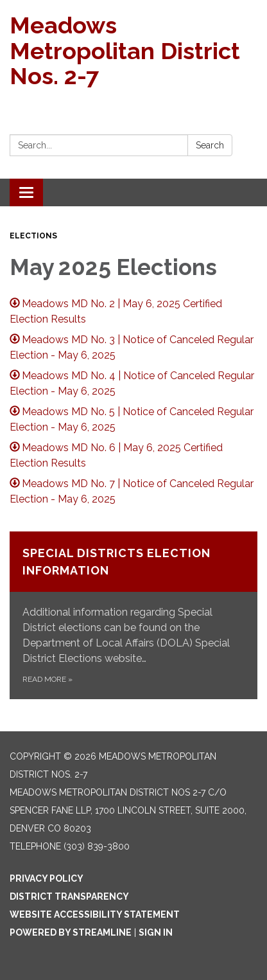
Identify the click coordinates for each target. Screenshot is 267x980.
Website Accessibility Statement (95, 914)
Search (210, 145)
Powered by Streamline (71, 932)
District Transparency (69, 896)
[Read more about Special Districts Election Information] (133, 615)
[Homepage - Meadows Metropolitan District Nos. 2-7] (133, 51)
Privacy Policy (47, 878)
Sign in (156, 932)
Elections (33, 236)
